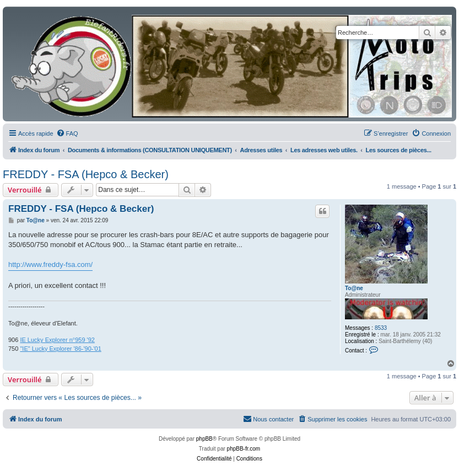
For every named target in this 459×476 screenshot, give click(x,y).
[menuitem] (67, 133)
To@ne (354, 288)
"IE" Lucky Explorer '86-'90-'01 (60, 349)
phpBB (204, 439)
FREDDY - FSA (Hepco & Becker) (86, 174)
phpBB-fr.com (244, 449)
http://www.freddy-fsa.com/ (50, 264)
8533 (381, 328)
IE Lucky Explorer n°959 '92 (57, 340)
